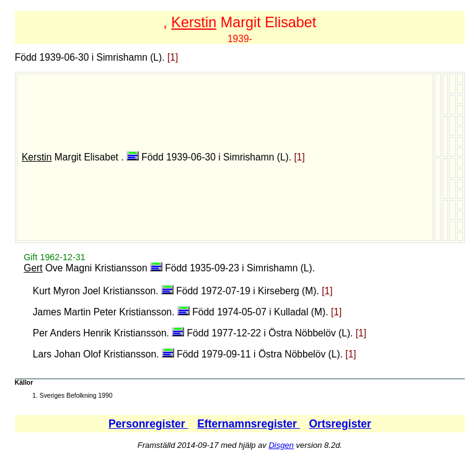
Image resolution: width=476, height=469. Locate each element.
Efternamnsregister (249, 424)
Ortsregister (340, 424)
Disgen (281, 445)
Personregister (148, 424)
